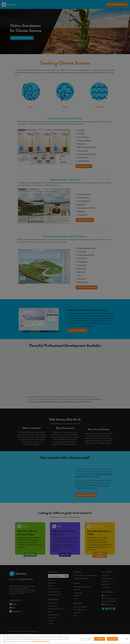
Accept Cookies (112, 639)
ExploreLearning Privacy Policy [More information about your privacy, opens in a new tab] (41, 641)
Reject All (100, 639)
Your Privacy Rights (87, 639)
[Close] (127, 639)
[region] (65, 639)
